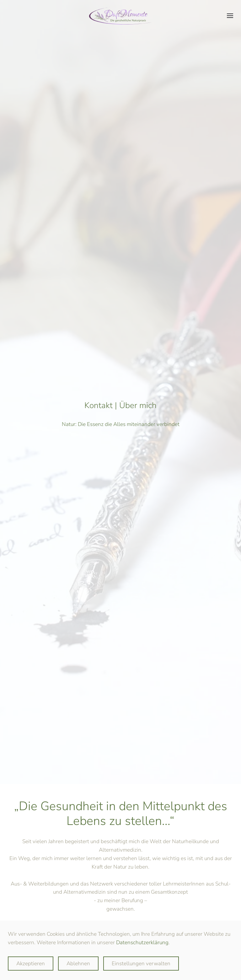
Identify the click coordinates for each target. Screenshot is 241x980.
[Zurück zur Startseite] (120, 16)
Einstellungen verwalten (141, 964)
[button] (230, 16)
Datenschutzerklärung (142, 942)
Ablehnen (78, 964)
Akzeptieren (31, 964)
